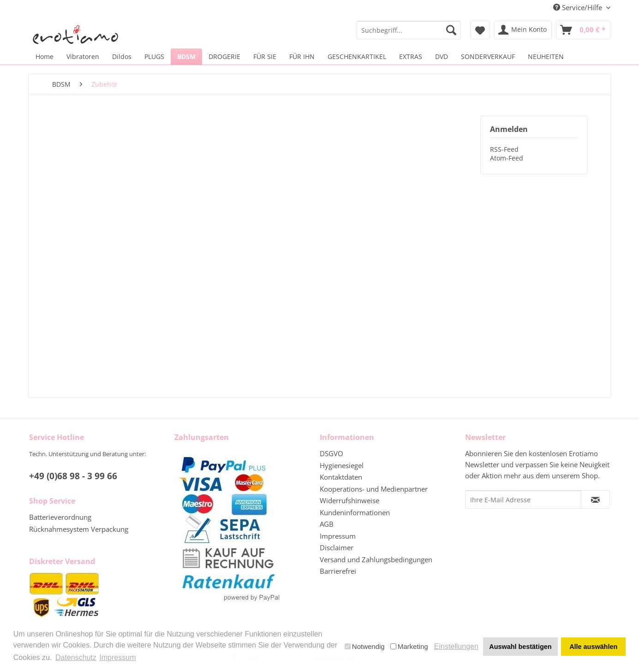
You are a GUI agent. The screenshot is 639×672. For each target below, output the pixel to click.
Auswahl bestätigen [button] (520, 647)
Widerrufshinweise (349, 500)
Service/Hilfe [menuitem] (579, 7)
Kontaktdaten (341, 477)
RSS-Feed (504, 149)
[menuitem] (409, 30)
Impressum (338, 536)
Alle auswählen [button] (593, 647)
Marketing (409, 646)
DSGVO (331, 453)
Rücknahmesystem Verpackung (79, 529)
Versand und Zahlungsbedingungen (376, 559)
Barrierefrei (338, 571)
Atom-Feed (507, 158)
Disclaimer (337, 547)
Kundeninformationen (355, 512)
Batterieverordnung (60, 517)
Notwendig (365, 646)
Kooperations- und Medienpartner (374, 489)
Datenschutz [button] (76, 657)
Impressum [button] (117, 657)
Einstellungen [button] (456, 646)
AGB (327, 524)
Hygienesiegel (342, 465)
